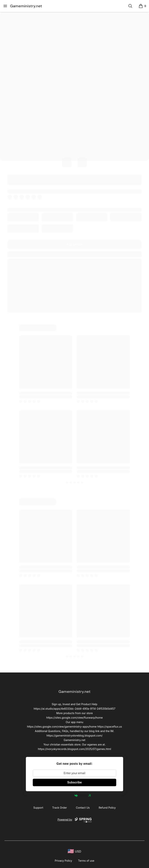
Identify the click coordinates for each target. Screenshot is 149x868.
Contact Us (83, 808)
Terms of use (86, 861)
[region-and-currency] (74, 851)
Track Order (60, 808)
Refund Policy (107, 808)
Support (38, 808)
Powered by (74, 795)
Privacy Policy (63, 861)
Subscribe (74, 782)
